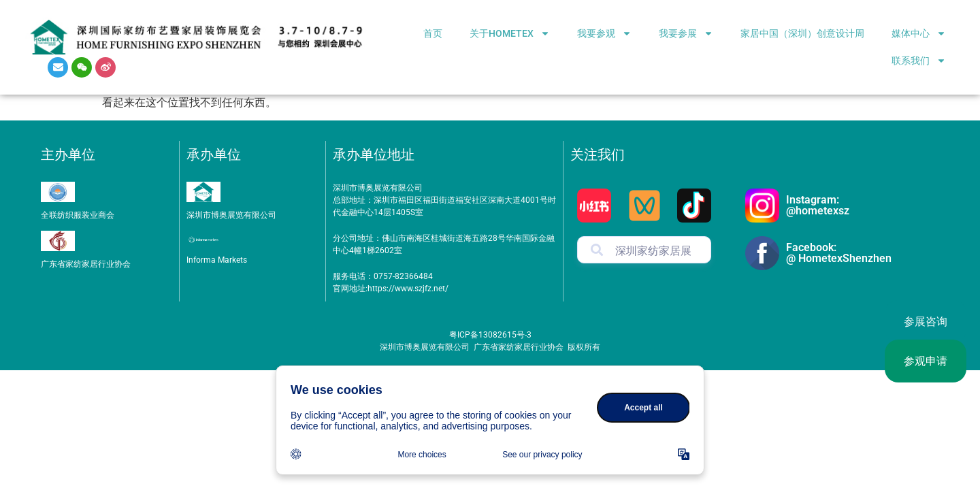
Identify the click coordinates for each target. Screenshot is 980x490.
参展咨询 (926, 322)
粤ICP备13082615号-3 (490, 335)
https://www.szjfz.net (406, 289)
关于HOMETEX (510, 33)
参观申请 (926, 361)
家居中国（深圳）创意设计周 (802, 33)
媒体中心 (919, 33)
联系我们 (919, 61)
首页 (433, 33)
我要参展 (686, 33)
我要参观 (604, 33)
